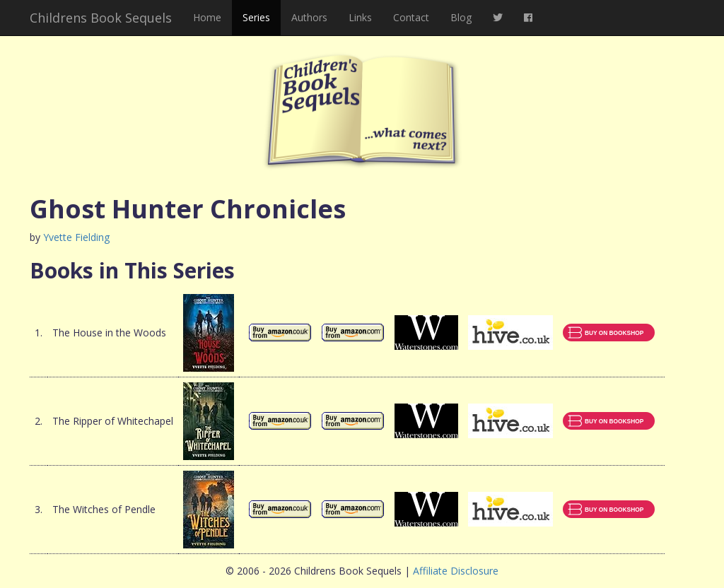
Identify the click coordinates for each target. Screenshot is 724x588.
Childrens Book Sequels (101, 18)
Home (207, 17)
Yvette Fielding (76, 237)
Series (256, 17)
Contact (411, 17)
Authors (309, 17)
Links (360, 17)
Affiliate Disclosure (456, 571)
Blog (461, 17)
